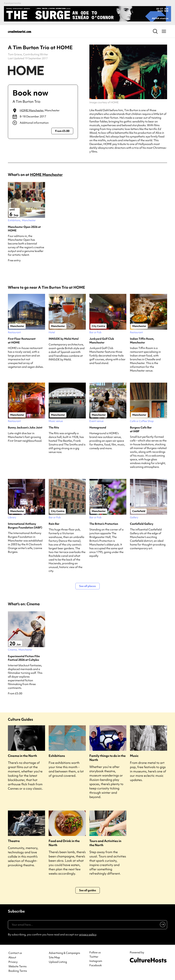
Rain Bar (54, 524)
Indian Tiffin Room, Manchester (142, 341)
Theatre (14, 841)
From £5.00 (62, 131)
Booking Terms (18, 971)
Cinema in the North (22, 756)
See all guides (88, 890)
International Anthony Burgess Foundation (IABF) (25, 526)
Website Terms (17, 966)
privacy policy (88, 935)
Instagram (96, 961)
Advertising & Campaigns (64, 953)
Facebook (96, 965)
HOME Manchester (32, 110)
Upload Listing (58, 962)
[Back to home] (20, 31)
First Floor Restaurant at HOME (22, 341)
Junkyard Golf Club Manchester (102, 341)
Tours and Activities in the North (105, 843)
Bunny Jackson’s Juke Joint (25, 428)
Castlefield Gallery (142, 524)
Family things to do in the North (108, 758)
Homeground (98, 428)
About (12, 958)
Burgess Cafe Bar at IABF (141, 429)
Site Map (54, 958)
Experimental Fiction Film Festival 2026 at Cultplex (24, 658)
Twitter (94, 957)
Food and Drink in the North (64, 843)
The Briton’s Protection (104, 524)
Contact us (15, 953)
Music (134, 756)
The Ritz (54, 428)
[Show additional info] (43, 123)
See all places (87, 586)
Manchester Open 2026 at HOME (24, 229)
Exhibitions (57, 756)
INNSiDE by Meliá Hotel (64, 339)
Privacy (13, 962)
